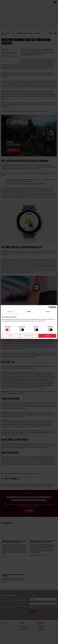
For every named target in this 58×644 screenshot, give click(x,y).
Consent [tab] (10, 312)
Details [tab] (29, 312)
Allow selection (29, 336)
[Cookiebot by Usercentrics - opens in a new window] (50, 307)
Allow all (47, 336)
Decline (11, 336)
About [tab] (48, 312)
